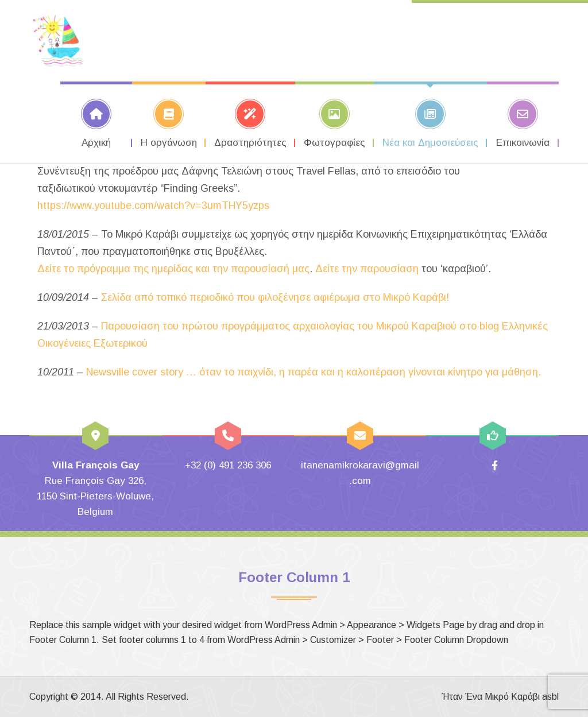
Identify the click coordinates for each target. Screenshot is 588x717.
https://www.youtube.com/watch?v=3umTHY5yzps (153, 206)
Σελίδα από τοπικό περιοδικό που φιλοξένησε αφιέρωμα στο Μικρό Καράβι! (275, 297)
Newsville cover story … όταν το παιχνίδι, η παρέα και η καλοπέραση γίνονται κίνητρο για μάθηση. (314, 372)
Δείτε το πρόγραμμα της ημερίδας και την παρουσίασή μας (173, 269)
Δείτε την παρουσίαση (367, 269)
